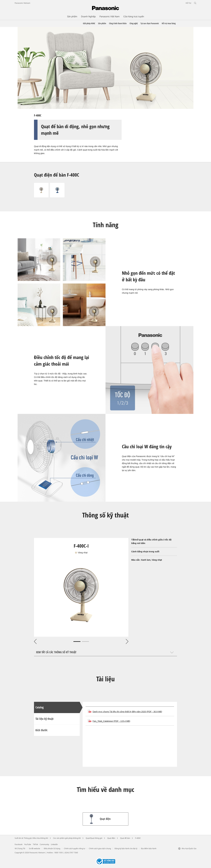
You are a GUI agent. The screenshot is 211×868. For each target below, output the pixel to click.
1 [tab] (77, 642)
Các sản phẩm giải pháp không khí (67, 838)
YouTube (28, 844)
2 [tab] (85, 642)
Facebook (19, 844)
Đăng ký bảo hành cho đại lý (126, 848)
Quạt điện (111, 838)
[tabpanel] (81, 587)
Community (44, 844)
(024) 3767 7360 (71, 853)
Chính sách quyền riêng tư (75, 848)
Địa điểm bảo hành (149, 848)
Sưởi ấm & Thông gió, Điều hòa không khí (31, 838)
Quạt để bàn (125, 838)
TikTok (35, 844)
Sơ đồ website (35, 848)
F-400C (138, 838)
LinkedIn (54, 844)
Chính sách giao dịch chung (100, 848)
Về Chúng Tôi (20, 848)
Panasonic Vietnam (22, 3)
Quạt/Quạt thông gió (94, 838)
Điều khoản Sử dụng (52, 848)
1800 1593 (58, 853)
